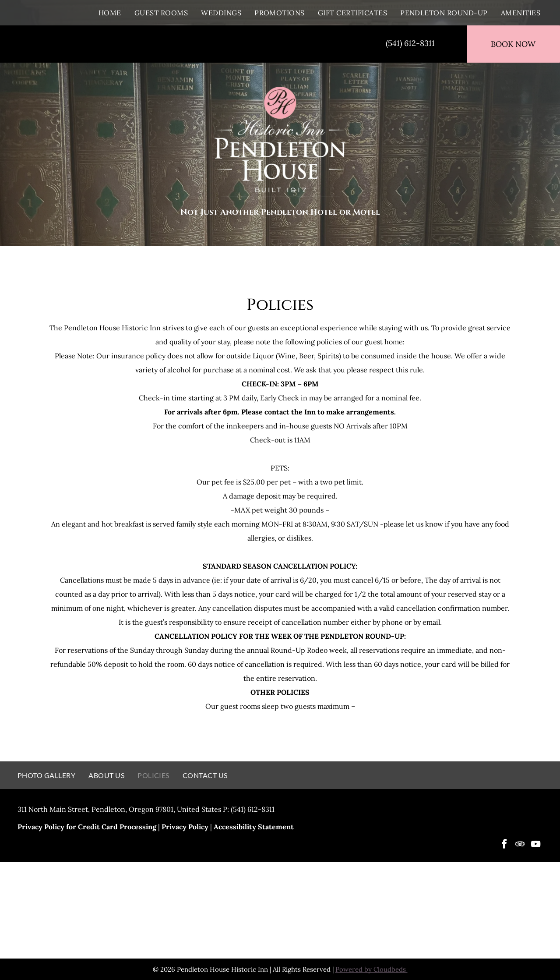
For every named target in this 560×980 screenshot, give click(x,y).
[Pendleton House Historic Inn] (143, 910)
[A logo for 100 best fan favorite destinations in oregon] (280, 910)
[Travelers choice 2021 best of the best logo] (418, 910)
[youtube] (535, 845)
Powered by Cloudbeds (372, 969)
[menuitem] (110, 13)
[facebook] (504, 845)
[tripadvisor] (520, 845)
